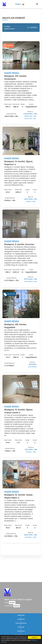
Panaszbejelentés (21, 623)
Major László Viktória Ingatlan (18, 599)
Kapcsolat (21, 627)
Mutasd (12, 603)
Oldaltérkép (21, 615)
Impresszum (21, 631)
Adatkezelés (21, 619)
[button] (20, 4)
